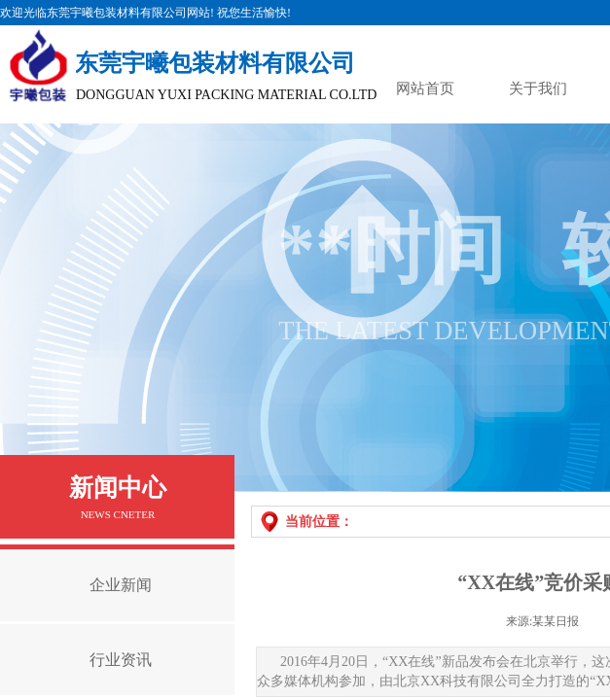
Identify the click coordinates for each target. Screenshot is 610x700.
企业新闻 (121, 585)
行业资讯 (121, 660)
